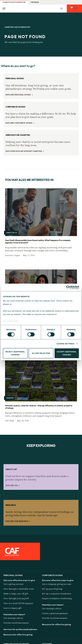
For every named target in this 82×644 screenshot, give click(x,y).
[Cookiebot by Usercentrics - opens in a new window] (68, 287)
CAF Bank (35, 2)
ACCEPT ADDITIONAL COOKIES (67, 353)
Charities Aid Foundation (14, 2)
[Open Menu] (5, 9)
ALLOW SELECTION (41, 353)
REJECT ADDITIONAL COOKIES (15, 353)
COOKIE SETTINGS (65, 344)
